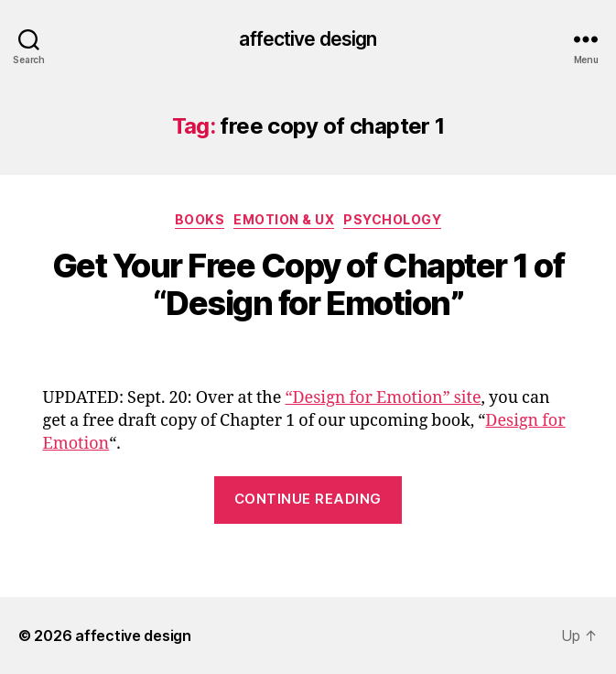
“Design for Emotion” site (383, 398)
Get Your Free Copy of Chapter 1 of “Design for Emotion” (308, 284)
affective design (308, 39)
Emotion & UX (284, 219)
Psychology (392, 219)
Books (200, 219)
